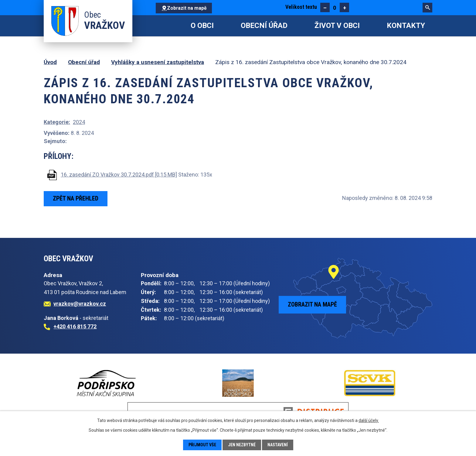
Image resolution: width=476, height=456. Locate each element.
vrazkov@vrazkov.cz (80, 304)
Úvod (164, 26)
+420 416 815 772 (75, 326)
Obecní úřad (264, 26)
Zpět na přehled (76, 198)
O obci (202, 26)
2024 (79, 122)
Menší (325, 7)
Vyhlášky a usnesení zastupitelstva (158, 62)
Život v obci (337, 26)
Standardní (335, 7)
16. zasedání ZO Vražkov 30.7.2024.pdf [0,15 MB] (119, 175)
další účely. (369, 420)
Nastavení (278, 445)
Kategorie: (57, 122)
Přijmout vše (202, 445)
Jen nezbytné (242, 445)
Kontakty (406, 26)
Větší (344, 7)
